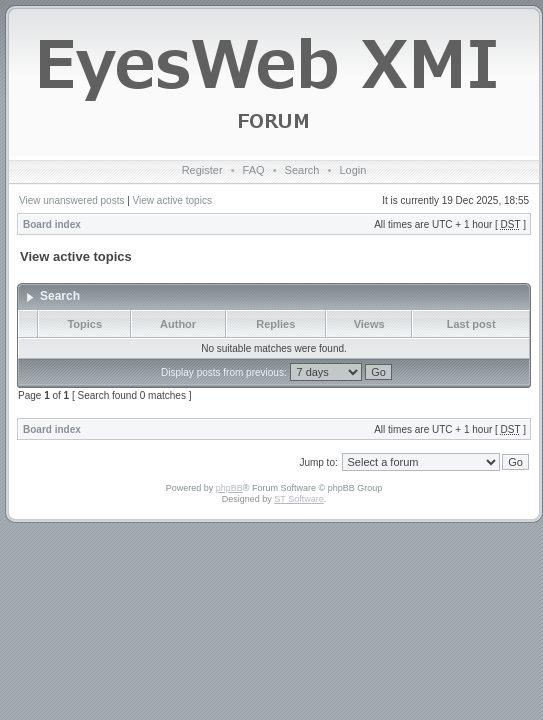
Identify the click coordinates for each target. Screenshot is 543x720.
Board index (52, 224)
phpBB (229, 488)
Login (352, 170)
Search (302, 170)
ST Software (298, 499)
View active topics (172, 200)
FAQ (254, 170)
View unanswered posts (71, 200)
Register (202, 170)
